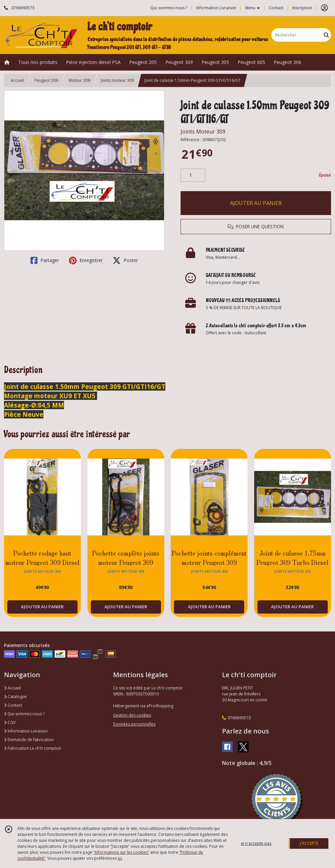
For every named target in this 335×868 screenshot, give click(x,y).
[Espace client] (324, 8)
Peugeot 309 (46, 80)
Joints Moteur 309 (203, 132)
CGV (10, 722)
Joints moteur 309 (117, 80)
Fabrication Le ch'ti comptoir (33, 748)
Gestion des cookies (132, 715)
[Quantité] (193, 175)
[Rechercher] (326, 35)
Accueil (17, 80)
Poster (125, 260)
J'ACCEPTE (309, 843)
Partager (45, 260)
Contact (276, 8)
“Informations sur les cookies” (121, 852)
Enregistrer (86, 260)
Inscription (302, 8)
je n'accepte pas (256, 843)
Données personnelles (134, 724)
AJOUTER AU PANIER (256, 203)
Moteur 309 (79, 80)
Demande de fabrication (29, 740)
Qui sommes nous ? (24, 714)
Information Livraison (26, 731)
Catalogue (15, 697)
